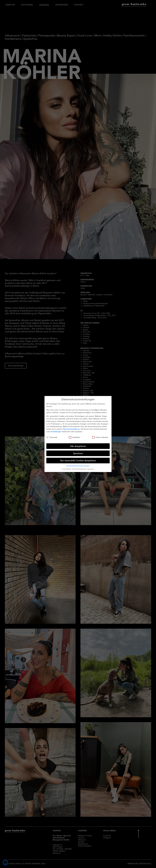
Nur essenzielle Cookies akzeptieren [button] (78, 458)
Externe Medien (100, 435)
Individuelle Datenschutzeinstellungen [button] (78, 463)
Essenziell (52, 435)
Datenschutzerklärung (71, 426)
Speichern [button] (78, 451)
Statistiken (75, 435)
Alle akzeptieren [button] (78, 443)
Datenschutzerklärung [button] (79, 466)
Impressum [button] (91, 466)
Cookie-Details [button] (67, 466)
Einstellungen (56, 429)
